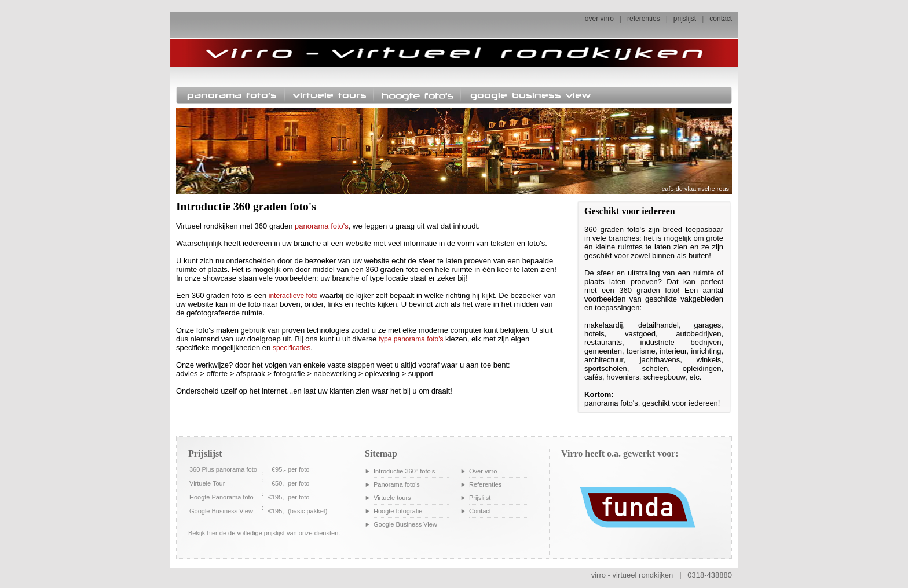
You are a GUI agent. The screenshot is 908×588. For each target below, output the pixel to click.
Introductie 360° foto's (404, 471)
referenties (644, 19)
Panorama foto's (397, 484)
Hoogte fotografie (398, 511)
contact (721, 19)
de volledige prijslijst (257, 533)
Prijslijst (480, 498)
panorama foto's (322, 226)
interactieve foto (293, 296)
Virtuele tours (392, 498)
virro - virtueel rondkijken (632, 575)
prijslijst (685, 19)
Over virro (483, 471)
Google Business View (405, 524)
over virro (599, 19)
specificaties (292, 348)
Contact (480, 511)
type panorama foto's (411, 339)
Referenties (485, 484)
